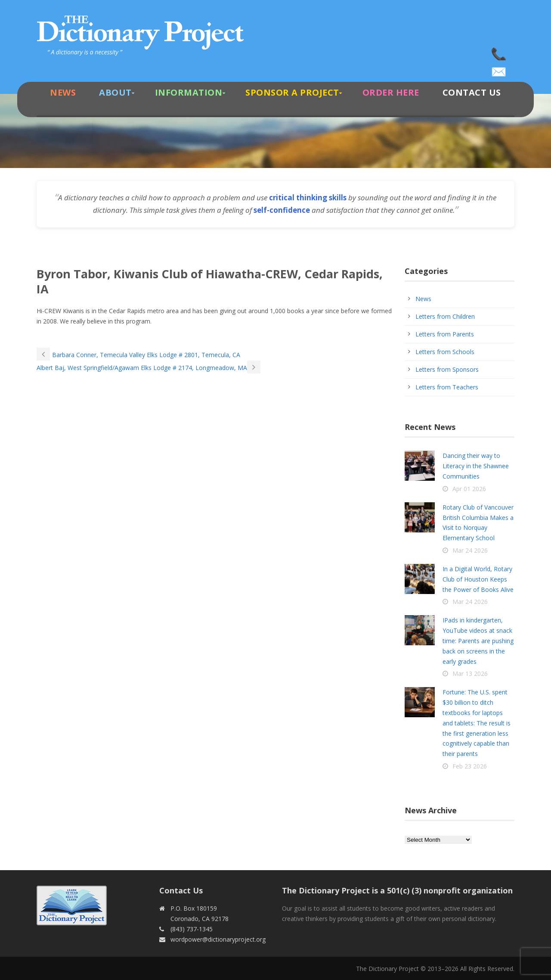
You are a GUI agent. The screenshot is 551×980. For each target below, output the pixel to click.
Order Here (391, 92)
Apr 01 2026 (469, 489)
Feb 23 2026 (470, 766)
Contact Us (472, 92)
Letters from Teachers (447, 387)
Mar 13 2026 (470, 674)
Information (189, 92)
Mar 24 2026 (470, 550)
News (63, 92)
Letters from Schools (445, 352)
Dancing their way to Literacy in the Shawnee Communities (476, 466)
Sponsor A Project (292, 92)
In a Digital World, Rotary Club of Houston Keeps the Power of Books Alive (478, 579)
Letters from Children (445, 316)
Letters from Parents (445, 334)
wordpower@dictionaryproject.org (499, 69)
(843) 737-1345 (499, 52)
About (115, 92)
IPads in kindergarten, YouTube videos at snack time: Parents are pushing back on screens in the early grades (478, 641)
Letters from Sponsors (447, 369)
